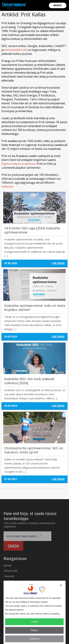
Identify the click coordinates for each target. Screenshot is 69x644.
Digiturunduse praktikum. (19, 164)
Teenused (9, 576)
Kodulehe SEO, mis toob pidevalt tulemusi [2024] (29, 381)
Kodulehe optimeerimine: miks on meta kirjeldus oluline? (35, 308)
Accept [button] (34, 622)
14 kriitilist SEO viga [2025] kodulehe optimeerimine (32, 230)
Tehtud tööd (10, 571)
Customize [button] (34, 639)
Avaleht (8, 565)
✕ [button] (61, 585)
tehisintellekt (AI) (16, 50)
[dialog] (34, 612)
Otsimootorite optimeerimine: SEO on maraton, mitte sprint (34, 450)
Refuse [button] (34, 630)
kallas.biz (7, 186)
